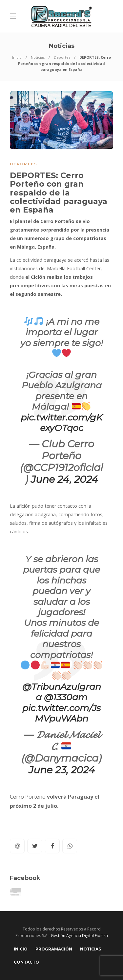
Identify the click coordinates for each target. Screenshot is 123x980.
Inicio (17, 57)
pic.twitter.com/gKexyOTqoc (61, 423)
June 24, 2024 (64, 479)
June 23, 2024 (62, 770)
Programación (54, 949)
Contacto (26, 962)
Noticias (38, 57)
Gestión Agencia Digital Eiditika (79, 936)
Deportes (62, 57)
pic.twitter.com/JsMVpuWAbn (61, 713)
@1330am (66, 697)
